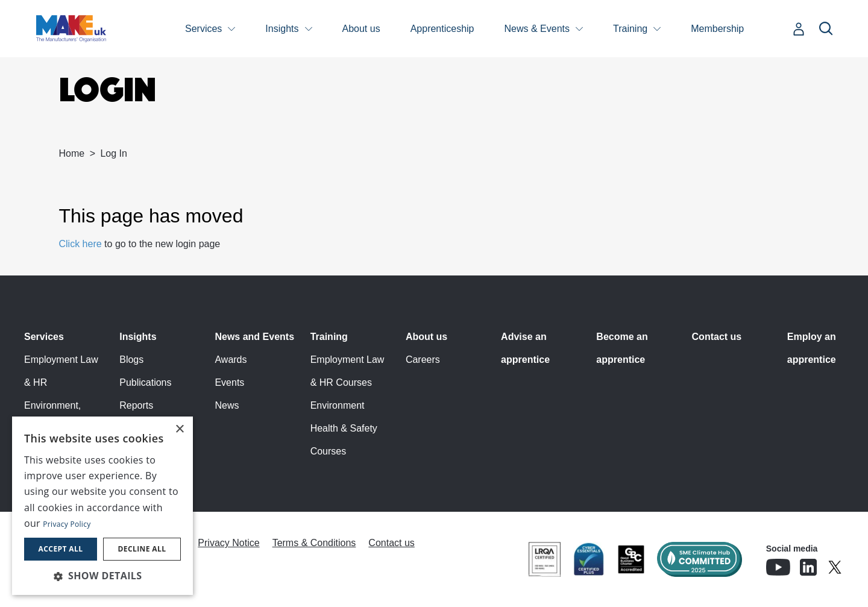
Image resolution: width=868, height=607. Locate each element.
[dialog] (102, 506)
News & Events (537, 29)
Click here (80, 244)
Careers (423, 360)
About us (361, 29)
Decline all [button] (142, 549)
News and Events (254, 337)
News (227, 405)
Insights (282, 29)
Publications (145, 382)
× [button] (179, 429)
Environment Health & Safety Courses (344, 428)
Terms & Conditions (314, 543)
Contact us (717, 337)
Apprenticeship (442, 29)
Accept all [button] (61, 549)
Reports (136, 405)
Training (630, 29)
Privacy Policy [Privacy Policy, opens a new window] (67, 524)
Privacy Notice (228, 543)
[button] (102, 576)
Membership (717, 29)
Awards (231, 360)
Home (72, 153)
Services (203, 29)
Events (229, 382)
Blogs (131, 360)
